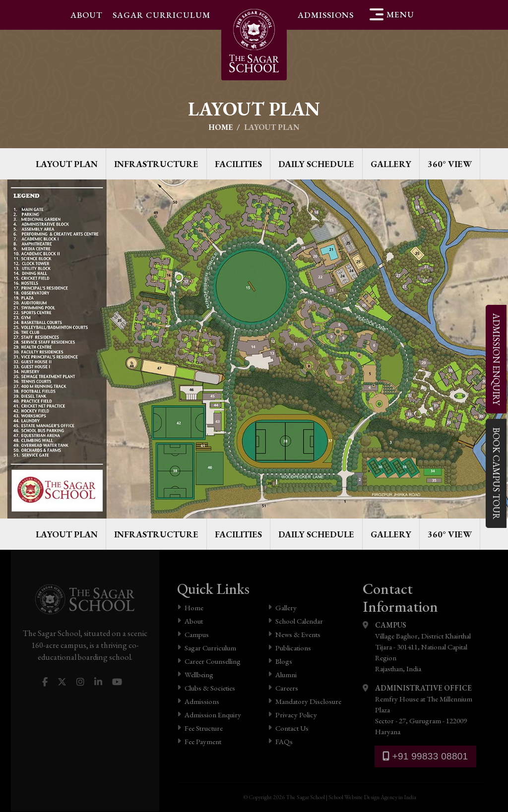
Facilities (238, 164)
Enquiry (496, 359)
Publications (289, 648)
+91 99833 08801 (425, 756)
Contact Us (288, 728)
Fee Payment (199, 741)
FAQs (280, 741)
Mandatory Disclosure (305, 701)
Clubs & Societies (206, 688)
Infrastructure (156, 164)
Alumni (282, 674)
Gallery (391, 164)
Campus (193, 634)
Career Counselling (209, 661)
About (87, 15)
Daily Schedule (316, 164)
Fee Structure (200, 728)
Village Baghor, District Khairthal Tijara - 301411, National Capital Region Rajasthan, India (423, 646)
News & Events (294, 634)
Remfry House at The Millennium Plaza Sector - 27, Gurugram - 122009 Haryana (423, 709)
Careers (283, 688)
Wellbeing (195, 674)
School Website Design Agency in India (372, 798)
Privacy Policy (292, 715)
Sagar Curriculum (161, 15)
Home (221, 127)
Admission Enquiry (209, 715)
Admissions (326, 15)
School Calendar (295, 621)
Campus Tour (496, 473)
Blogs (280, 661)
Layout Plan (67, 164)
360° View (450, 164)
